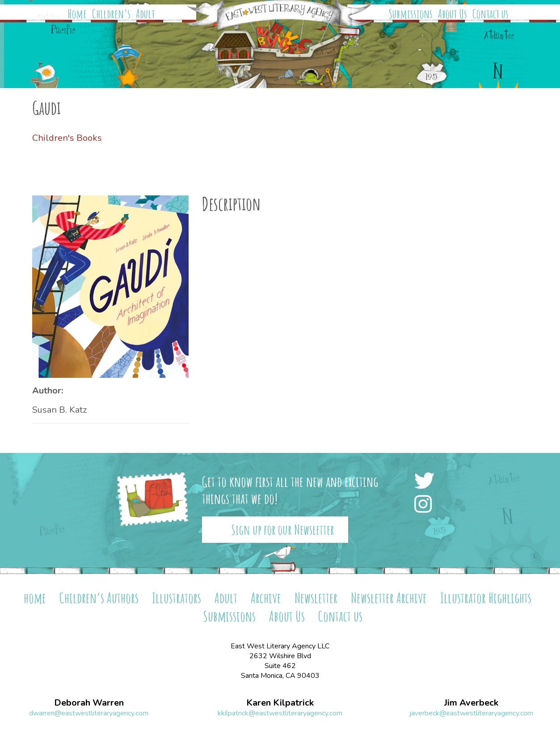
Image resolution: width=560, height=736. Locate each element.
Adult (145, 14)
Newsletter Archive (389, 598)
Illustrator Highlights (486, 598)
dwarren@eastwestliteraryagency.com (89, 713)
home (35, 598)
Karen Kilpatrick (280, 703)
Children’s (111, 14)
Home (77, 14)
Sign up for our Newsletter (283, 530)
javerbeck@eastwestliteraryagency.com (471, 713)
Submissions (411, 14)
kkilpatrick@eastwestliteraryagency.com (280, 713)
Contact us (491, 14)
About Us (453, 14)
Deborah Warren (89, 703)
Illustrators (177, 598)
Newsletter (316, 598)
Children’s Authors (99, 598)
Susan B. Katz (59, 410)
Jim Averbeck (471, 703)
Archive (266, 598)
